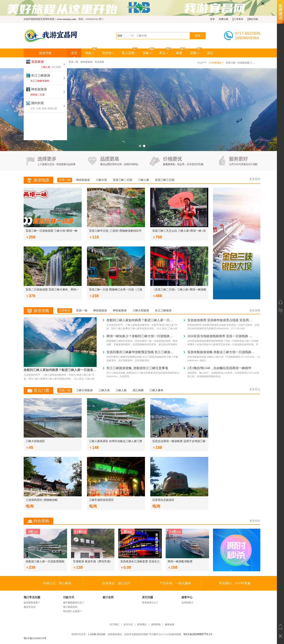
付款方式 (69, 597)
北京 (33, 108)
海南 (44, 108)
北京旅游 (99, 62)
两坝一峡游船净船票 (180, 561)
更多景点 (255, 389)
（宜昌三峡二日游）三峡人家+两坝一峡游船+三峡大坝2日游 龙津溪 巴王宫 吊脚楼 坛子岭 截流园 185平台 (179, 290)
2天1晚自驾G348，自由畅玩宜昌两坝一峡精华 (219, 368)
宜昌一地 (73, 62)
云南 (38, 108)
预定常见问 (30, 607)
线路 (90, 53)
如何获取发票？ (32, 603)
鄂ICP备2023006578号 (35, 638)
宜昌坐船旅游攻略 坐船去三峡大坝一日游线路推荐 (221, 352)
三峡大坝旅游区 (35, 441)
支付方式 (128, 625)
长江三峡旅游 (41, 75)
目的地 (108, 53)
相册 (179, 53)
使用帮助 (156, 625)
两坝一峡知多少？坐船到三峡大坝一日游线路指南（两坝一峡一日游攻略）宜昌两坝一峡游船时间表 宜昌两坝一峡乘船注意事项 (140, 336)
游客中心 (187, 597)
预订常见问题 (32, 597)
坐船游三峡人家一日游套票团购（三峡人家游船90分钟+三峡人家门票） (45, 562)
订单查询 (238, 19)
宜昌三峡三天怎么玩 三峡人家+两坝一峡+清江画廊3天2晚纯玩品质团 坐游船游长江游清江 (179, 231)
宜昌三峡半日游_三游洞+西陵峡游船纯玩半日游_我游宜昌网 (115, 231)
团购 (195, 53)
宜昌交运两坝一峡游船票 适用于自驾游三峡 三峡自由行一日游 (179, 442)
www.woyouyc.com (66, 19)
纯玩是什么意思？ (73, 611)
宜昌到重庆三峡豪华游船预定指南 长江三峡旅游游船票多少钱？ (140, 352)
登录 (212, 19)
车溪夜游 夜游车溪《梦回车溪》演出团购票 (93, 562)
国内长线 (37, 103)
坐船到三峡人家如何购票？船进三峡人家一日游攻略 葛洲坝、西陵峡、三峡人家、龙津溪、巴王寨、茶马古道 (60, 370)
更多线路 (255, 179)
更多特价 (255, 521)
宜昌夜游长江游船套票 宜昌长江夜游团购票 (140, 562)
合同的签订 (187, 603)
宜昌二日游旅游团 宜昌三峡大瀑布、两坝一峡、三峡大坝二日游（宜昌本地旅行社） (52, 290)
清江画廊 (56, 67)
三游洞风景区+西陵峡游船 (42, 500)
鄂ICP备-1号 (198, 634)
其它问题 (148, 597)
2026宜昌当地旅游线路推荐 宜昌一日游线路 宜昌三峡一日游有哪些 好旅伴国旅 (221, 336)
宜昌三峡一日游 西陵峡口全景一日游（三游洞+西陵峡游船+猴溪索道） (116, 290)
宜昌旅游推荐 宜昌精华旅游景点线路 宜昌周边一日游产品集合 (221, 320)
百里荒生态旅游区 (163, 500)
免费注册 (223, 19)
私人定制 (128, 53)
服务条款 (170, 625)
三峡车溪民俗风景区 (101, 500)
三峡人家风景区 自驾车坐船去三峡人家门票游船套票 (116, 442)
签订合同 (108, 597)
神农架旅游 (39, 89)
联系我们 (142, 625)
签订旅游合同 (70, 607)
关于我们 (114, 625)
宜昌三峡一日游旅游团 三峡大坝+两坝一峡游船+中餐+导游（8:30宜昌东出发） (241, 63)
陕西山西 (52, 108)
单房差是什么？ (150, 603)
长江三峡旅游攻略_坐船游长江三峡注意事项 (137, 368)
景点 (164, 53)
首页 (74, 54)
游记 (210, 53)
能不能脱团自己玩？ (74, 603)
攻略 (147, 53)
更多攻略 (255, 310)
